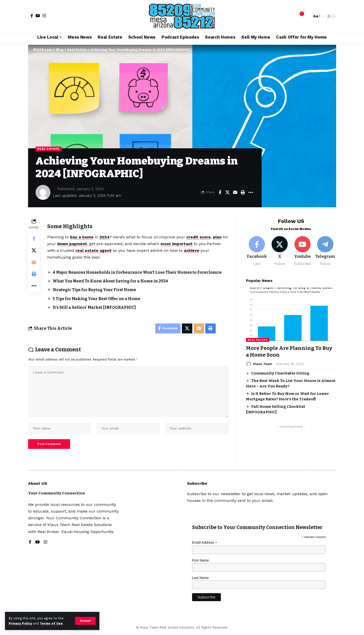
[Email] (235, 192)
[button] (85, 621)
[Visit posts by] (43, 192)
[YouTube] (38, 16)
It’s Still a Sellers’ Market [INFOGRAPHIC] (95, 307)
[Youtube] (303, 250)
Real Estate (49, 149)
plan (219, 237)
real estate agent (94, 250)
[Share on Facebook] (220, 192)
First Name (201, 562)
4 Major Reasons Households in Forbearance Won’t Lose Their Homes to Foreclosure (140, 272)
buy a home (82, 237)
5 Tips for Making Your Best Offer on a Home (98, 299)
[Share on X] (228, 192)
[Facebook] (32, 16)
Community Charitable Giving (280, 372)
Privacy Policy (20, 623)
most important (184, 244)
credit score (199, 237)
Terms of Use (51, 623)
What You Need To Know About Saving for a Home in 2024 (112, 281)
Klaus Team (263, 363)
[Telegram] (325, 250)
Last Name (201, 579)
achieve (192, 250)
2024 (105, 237)
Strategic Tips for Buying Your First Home (96, 290)
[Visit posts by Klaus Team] (249, 363)
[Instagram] (44, 16)
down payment (79, 244)
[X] (280, 250)
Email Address (205, 544)
